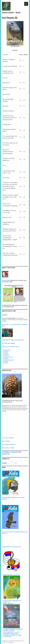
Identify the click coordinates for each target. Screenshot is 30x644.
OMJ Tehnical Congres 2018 (10, 634)
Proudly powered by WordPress (10, 641)
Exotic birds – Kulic (11, 12)
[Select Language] (9, 463)
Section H (6, 359)
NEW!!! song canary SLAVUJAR (11, 575)
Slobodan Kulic (6, 280)
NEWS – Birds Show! (9, 604)
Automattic (11, 642)
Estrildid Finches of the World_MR (11, 547)
